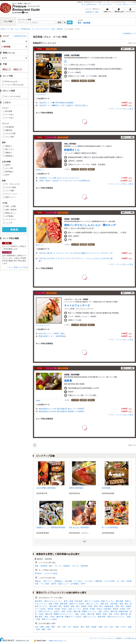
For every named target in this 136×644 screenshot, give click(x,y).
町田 (38, 629)
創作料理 (84, 566)
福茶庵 (38, 401)
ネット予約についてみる (18, 267)
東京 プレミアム (93, 604)
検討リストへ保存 (128, 49)
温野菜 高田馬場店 (76, 488)
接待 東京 (39, 601)
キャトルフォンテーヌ (43, 325)
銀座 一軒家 (53, 604)
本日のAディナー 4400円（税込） (53, 334)
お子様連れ (10, 216)
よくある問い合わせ (90, 4)
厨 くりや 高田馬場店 (110, 528)
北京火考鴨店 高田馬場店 (46, 488)
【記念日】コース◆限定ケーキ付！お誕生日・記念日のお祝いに (64, 105)
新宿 (88, 627)
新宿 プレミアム (90, 617)
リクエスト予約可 (51, 574)
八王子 (123, 627)
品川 (111, 627)
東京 (79, 23)
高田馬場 (87, 23)
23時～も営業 (11, 206)
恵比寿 (76, 627)
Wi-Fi (7, 175)
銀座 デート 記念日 (77, 604)
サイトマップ (94, 638)
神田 (53, 627)
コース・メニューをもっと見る (121, 109)
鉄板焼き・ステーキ (71, 566)
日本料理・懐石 (46, 566)
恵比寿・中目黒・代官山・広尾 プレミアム (64, 609)
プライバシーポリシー (107, 638)
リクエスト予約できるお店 (14, 85)
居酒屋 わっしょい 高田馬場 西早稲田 (51, 528)
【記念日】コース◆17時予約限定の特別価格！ (57, 103)
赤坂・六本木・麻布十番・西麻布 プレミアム (79, 611)
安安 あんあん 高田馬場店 (79, 528)
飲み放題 (9, 111)
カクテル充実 (10, 133)
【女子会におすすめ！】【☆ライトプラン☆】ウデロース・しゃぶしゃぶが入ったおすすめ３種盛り (76, 260)
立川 (106, 627)
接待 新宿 (102, 617)
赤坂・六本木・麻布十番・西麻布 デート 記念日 (63, 617)
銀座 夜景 (64, 604)
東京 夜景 (79, 601)
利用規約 (119, 638)
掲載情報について (130, 33)
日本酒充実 (10, 127)
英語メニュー (10, 197)
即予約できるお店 (11, 82)
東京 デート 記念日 (92, 601)
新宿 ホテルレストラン (116, 617)
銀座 (48, 627)
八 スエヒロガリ (41, 95)
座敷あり (9, 153)
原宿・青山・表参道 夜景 (104, 606)
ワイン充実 (10, 137)
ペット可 (9, 223)
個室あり (9, 146)
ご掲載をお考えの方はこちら (57, 641)
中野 (64, 627)
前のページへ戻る (8, 29)
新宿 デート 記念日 (49, 619)
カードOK (9, 168)
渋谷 (37, 627)
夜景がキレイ (10, 213)
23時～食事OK (11, 210)
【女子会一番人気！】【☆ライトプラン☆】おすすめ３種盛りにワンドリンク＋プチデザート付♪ (76, 254)
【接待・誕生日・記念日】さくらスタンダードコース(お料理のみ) (65, 181)
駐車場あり (10, 172)
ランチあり (10, 118)
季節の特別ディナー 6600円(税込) (52, 336)
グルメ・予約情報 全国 (22, 29)
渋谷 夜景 (114, 604)
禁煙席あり (10, 156)
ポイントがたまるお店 (12, 96)
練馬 (44, 629)
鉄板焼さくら (40, 170)
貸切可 (8, 165)
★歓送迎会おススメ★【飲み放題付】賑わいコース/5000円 (61, 409)
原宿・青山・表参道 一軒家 (81, 606)
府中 (49, 629)
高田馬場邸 (106, 488)
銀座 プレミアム (108, 601)
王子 (70, 627)
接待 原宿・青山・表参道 (59, 606)
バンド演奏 (10, 191)
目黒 (130, 627)
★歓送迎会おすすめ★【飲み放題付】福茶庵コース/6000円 (61, 411)
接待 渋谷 (104, 604)
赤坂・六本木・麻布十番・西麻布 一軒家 (91, 614)
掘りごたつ (10, 149)
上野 (59, 627)
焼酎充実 (9, 130)
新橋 (42, 627)
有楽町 (94, 627)
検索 (70, 22)
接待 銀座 (119, 601)
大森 (117, 627)
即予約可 (38, 574)
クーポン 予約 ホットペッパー (126, 4)
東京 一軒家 (69, 601)
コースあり (10, 114)
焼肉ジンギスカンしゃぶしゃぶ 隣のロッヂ (90, 225)
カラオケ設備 (10, 187)
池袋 (100, 627)
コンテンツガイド (107, 4)
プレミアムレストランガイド (41, 29)
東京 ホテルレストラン (53, 601)
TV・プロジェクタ (12, 184)
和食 (37, 566)
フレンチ (58, 566)
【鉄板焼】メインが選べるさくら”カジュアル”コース (59, 178)
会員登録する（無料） (93, 12)
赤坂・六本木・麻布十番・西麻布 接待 (113, 611)
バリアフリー (10, 219)
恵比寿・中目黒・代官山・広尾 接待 (97, 609)
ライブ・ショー (11, 194)
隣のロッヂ (39, 245)
